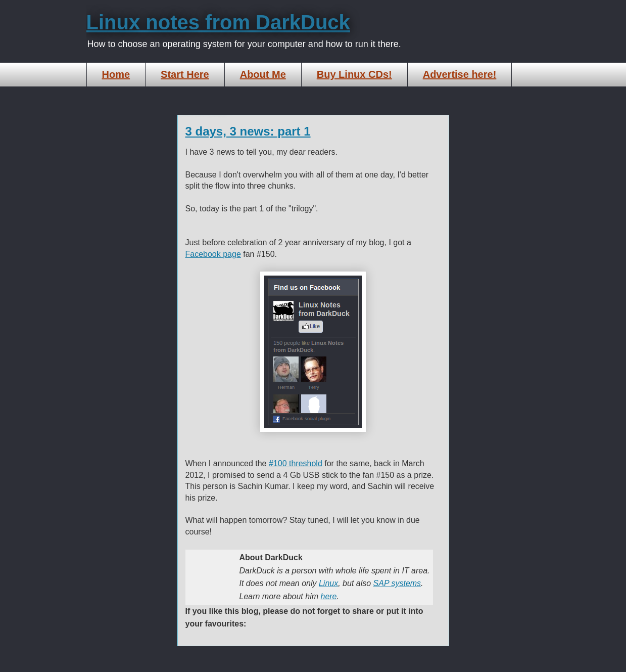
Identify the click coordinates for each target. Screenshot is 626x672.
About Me (263, 74)
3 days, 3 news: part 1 (248, 131)
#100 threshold (296, 463)
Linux (328, 583)
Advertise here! (460, 74)
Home (116, 74)
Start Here (185, 74)
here (328, 596)
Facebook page (213, 254)
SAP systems (397, 583)
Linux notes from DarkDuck (218, 22)
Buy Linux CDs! (354, 74)
